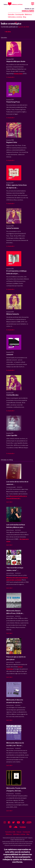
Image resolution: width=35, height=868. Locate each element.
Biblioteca (28, 14)
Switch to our (28, 10)
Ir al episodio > (10, 77)
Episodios (11, 14)
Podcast (19, 832)
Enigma (12, 840)
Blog (25, 17)
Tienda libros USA (10, 832)
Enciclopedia (20, 14)
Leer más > (9, 502)
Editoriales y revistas (15, 17)
